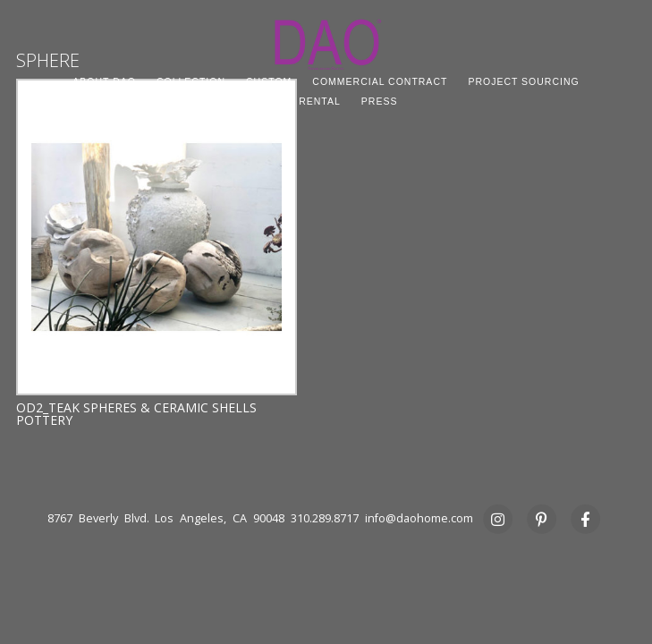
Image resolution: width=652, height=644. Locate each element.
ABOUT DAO (104, 81)
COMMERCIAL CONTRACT (380, 81)
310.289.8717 (325, 518)
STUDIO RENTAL (298, 101)
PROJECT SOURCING (523, 81)
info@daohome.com (419, 518)
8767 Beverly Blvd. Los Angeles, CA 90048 (166, 518)
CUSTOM (269, 81)
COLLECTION (191, 81)
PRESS (380, 101)
